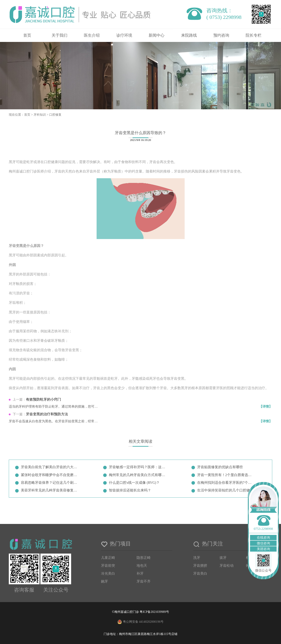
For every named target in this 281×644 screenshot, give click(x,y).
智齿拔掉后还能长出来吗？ (130, 490)
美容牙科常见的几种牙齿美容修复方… (50, 490)
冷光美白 (108, 573)
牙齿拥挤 (200, 566)
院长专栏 (254, 35)
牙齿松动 (227, 566)
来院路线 (189, 35)
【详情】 (266, 407)
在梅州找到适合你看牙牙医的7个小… (226, 483)
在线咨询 (263, 538)
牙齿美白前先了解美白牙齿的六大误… (50, 467)
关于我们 (59, 35)
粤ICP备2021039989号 (154, 612)
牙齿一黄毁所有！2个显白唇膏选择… (226, 475)
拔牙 (223, 558)
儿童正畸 (108, 558)
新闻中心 (157, 35)
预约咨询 (221, 35)
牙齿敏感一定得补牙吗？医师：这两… (138, 467)
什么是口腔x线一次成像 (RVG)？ (134, 483)
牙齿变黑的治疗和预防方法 (47, 414)
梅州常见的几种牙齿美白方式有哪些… (138, 475)
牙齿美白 (200, 573)
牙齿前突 (108, 566)
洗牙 (197, 558)
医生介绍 (92, 35)
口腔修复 (55, 115)
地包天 (142, 566)
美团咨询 (263, 549)
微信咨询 (263, 543)
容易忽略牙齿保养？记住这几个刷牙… (50, 483)
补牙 (140, 573)
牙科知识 (40, 115)
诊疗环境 (124, 35)
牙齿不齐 (144, 581)
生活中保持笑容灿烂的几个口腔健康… (226, 490)
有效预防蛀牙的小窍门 (43, 399)
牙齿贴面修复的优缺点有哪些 (220, 467)
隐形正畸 (144, 558)
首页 (27, 35)
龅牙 (104, 581)
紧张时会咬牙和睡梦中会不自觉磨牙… (50, 475)
